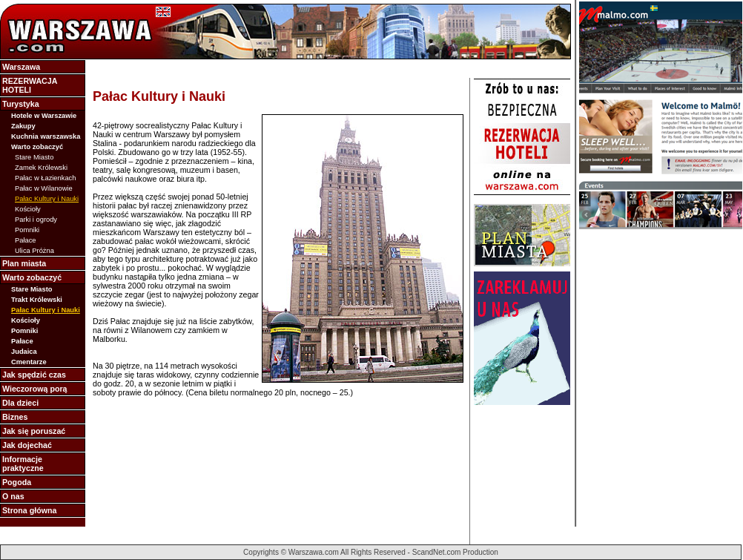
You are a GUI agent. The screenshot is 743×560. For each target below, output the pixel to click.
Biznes (15, 417)
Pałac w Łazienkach (45, 178)
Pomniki (27, 230)
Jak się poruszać (34, 431)
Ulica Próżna (34, 251)
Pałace (26, 240)
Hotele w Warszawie (44, 116)
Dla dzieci (20, 403)
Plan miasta (24, 263)
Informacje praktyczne (23, 464)
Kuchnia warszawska (46, 136)
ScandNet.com (437, 552)
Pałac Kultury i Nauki (47, 199)
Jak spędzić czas (34, 375)
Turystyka (21, 104)
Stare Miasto (34, 157)
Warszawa (21, 67)
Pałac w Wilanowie (44, 188)
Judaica (24, 352)
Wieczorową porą (35, 389)
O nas (13, 496)
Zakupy (23, 126)
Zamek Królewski (41, 168)
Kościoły (28, 209)
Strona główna (29, 510)
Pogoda (17, 482)
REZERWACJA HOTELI (30, 85)
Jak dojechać (27, 445)
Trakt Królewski (37, 300)
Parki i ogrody (36, 220)
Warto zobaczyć (37, 147)
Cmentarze (29, 362)
